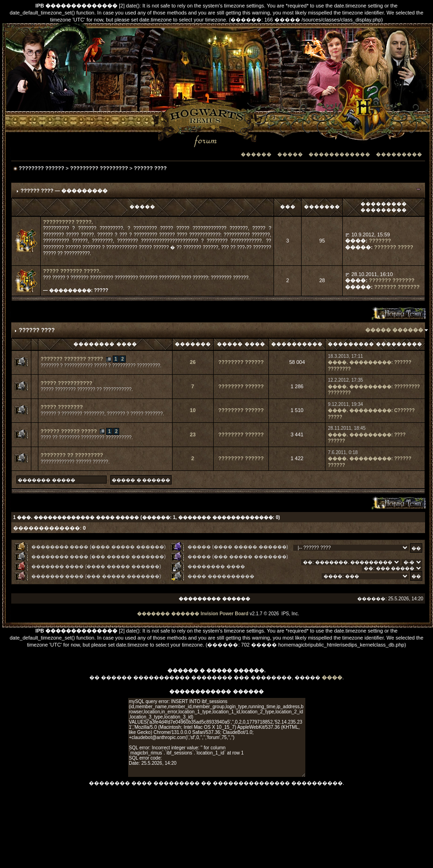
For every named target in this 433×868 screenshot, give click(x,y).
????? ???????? (62, 407)
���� (332, 677)
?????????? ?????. (68, 222)
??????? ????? (394, 247)
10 (193, 410)
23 (193, 434)
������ (256, 154)
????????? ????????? (99, 168)
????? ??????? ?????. (72, 271)
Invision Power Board (224, 614)
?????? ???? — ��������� (64, 191)
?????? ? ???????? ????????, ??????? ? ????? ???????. (102, 414)
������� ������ (168, 614)
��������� (399, 154)
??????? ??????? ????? (72, 359)
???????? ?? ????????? (72, 455)
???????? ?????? (41, 168)
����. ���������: (360, 362)
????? (101, 290)
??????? (380, 241)
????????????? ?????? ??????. (75, 462)
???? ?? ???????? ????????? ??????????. (87, 438)
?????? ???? (150, 168)
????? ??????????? (67, 383)
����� (290, 154)
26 (193, 362)
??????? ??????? (392, 280)
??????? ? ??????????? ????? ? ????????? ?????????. (101, 366)
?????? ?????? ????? (69, 431)
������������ (339, 154)
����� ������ (394, 330)
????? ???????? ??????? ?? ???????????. (87, 389)
